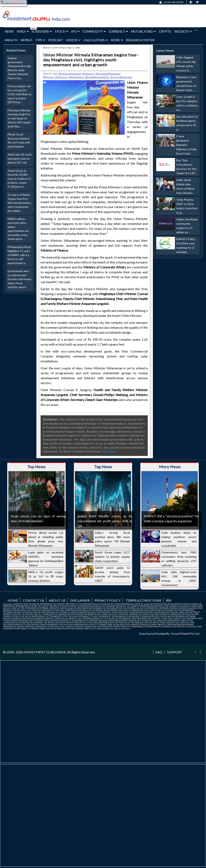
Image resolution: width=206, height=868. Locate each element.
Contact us (33, 600)
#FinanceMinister (70, 74)
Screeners (42, 31)
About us (57, 600)
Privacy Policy (108, 600)
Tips (40, 40)
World (26, 40)
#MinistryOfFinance (56, 77)
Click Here (108, 451)
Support (175, 652)
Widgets (183, 31)
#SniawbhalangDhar (97, 77)
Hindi (23, 31)
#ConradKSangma (121, 77)
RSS (169, 600)
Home (13, 600)
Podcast (56, 40)
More (117, 40)
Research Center (140, 40)
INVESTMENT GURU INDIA (45, 652)
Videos (73, 40)
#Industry (88, 74)
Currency (118, 31)
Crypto (165, 31)
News (9, 31)
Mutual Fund (143, 31)
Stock (61, 31)
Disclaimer (80, 600)
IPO (75, 31)
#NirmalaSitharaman (108, 74)
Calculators (96, 40)
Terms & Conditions (143, 600)
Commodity (94, 31)
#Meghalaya (77, 77)
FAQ (159, 652)
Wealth (11, 40)
